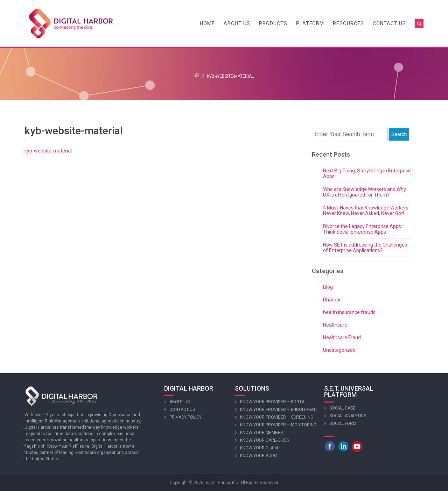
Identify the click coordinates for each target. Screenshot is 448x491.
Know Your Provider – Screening (277, 417)
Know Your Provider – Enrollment (279, 410)
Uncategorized (339, 350)
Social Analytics (348, 416)
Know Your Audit (259, 456)
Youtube (357, 446)
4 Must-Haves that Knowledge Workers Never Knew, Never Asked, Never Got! (366, 211)
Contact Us (389, 23)
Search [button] (399, 134)
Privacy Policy (185, 417)
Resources (348, 23)
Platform (310, 23)
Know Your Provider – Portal (273, 402)
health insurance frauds (349, 312)
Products (273, 23)
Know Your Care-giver (265, 440)
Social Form (343, 424)
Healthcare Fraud (342, 337)
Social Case (342, 408)
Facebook (330, 446)
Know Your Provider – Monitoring (278, 425)
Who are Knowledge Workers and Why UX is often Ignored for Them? (365, 192)
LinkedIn (343, 446)
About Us (237, 23)
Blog (328, 287)
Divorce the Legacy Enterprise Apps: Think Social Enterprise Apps (363, 229)
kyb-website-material (48, 151)
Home (207, 23)
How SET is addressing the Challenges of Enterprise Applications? (365, 248)
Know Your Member (262, 433)
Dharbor (332, 300)
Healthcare (335, 325)
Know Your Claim (259, 448)
